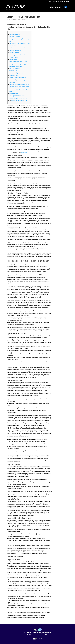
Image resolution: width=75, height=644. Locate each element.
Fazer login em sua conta (15, 52)
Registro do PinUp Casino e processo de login (19, 84)
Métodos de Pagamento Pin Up (16, 38)
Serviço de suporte (14, 76)
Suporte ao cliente (13, 63)
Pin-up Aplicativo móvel (15, 68)
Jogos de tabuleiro (14, 58)
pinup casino (24, 153)
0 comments (24, 19)
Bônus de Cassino (13, 59)
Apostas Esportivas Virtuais (15, 51)
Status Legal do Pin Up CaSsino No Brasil (18, 61)
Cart (50, 2)
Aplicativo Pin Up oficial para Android (18, 72)
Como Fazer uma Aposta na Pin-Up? (17, 95)
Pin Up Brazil (18, 19)
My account (60, 2)
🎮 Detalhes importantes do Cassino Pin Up (19, 101)
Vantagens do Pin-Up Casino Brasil (17, 81)
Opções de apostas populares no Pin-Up (18, 99)
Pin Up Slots (12, 83)
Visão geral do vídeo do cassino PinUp (18, 77)
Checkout (55, 2)
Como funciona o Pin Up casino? (16, 74)
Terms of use (37, 635)
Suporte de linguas (14, 93)
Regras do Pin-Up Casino (15, 36)
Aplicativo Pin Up (13, 70)
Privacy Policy (45, 635)
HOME (52, 7)
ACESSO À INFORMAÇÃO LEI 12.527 (17, 97)
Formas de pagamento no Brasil (16, 79)
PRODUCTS (58, 7)
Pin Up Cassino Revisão (15, 34)
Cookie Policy (30, 635)
